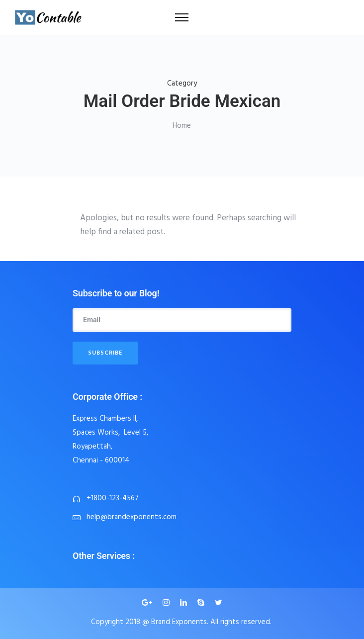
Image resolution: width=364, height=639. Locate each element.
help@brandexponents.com (132, 517)
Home (182, 126)
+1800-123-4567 (113, 498)
